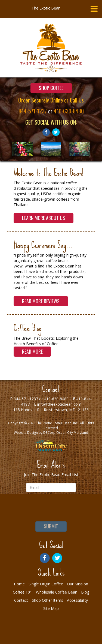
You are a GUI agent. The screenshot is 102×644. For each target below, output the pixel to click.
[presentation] (51, 507)
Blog (85, 592)
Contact (21, 600)
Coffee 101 (22, 592)
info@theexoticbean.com (59, 404)
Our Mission (78, 584)
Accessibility (77, 600)
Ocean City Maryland (72, 433)
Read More (32, 351)
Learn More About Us (44, 218)
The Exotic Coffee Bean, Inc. (57, 423)
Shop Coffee (51, 88)
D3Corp (49, 433)
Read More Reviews (41, 301)
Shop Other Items (47, 600)
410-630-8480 (69, 111)
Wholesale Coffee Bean (57, 592)
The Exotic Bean (46, 8)
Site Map (51, 608)
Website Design (26, 433)
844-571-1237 (33, 111)
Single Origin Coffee (46, 584)
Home (19, 584)
